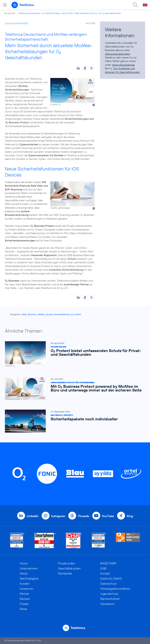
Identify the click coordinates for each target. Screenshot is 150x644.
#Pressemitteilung (62, 314)
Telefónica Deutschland (29, 13)
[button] (78, 68)
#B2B (24, 314)
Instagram (58, 516)
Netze (24, 573)
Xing (130, 516)
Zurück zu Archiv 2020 (16, 23)
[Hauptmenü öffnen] (5, 5)
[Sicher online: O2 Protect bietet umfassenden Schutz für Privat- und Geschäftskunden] (73, 354)
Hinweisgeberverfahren (115, 589)
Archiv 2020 (67, 13)
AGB (103, 568)
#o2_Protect (76, 314)
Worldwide (65, 573)
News (23, 609)
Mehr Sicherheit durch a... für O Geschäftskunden (98, 13)
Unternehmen (29, 568)
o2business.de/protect (118, 54)
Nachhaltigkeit (29, 579)
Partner (24, 594)
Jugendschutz (109, 594)
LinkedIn (33, 516)
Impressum (107, 604)
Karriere (25, 599)
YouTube (108, 516)
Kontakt (105, 573)
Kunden (25, 584)
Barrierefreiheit (110, 599)
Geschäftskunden (69, 568)
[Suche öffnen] (135, 5)
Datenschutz (108, 584)
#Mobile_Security (45, 314)
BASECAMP (108, 563)
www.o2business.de (123, 65)
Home (24, 563)
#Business (32, 314)
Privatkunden (67, 563)
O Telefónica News (51, 13)
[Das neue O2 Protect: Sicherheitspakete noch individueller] (73, 421)
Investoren (27, 589)
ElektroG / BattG (111, 579)
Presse (24, 604)
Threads (83, 516)
